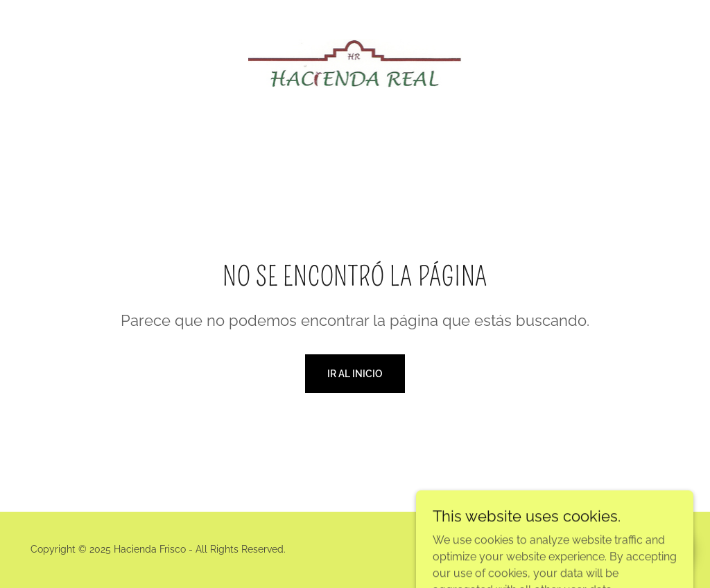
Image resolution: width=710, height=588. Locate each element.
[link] (355, 62)
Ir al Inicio (355, 374)
